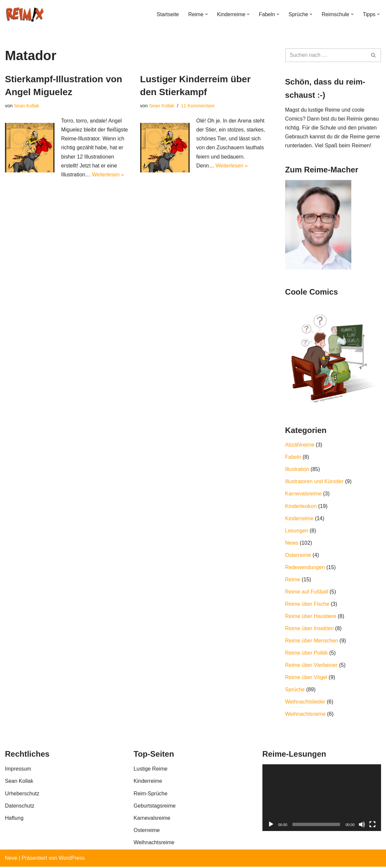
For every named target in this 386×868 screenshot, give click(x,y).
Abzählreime (300, 445)
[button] (206, 14)
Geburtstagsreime (154, 807)
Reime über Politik (307, 654)
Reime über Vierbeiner (312, 666)
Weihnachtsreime (306, 716)
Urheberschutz (22, 795)
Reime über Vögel (306, 679)
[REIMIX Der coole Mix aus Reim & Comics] (25, 14)
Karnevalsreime (304, 495)
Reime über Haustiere (311, 617)
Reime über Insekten (310, 630)
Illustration (297, 470)
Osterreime (298, 556)
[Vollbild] (372, 826)
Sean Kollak (27, 106)
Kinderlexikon (301, 507)
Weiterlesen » (108, 175)
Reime (293, 580)
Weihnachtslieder (305, 703)
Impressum (18, 770)
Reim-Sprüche (150, 795)
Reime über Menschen (312, 642)
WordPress (72, 860)
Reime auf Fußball (307, 593)
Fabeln (293, 458)
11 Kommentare (198, 106)
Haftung (14, 820)
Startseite (167, 14)
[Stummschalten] (362, 826)
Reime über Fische (307, 605)
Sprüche (295, 691)
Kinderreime (299, 519)
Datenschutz (20, 807)
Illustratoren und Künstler (315, 482)
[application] (322, 799)
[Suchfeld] (326, 55)
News (292, 543)
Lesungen (297, 531)
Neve (11, 860)
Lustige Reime (150, 770)
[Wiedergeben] (271, 826)
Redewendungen (305, 568)
